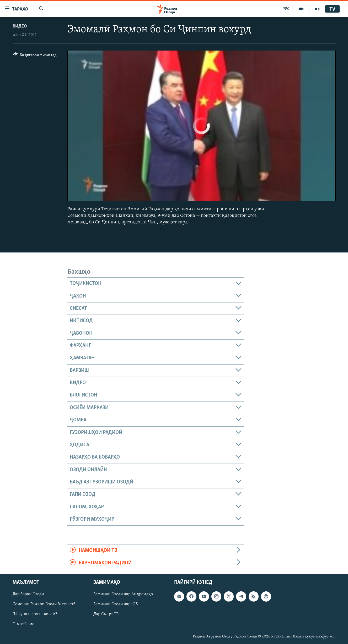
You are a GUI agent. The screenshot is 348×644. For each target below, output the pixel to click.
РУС (286, 9)
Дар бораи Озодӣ (28, 594)
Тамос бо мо (23, 624)
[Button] (35, 56)
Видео (20, 26)
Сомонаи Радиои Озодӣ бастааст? (44, 604)
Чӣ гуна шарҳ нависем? (35, 614)
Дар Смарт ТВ (106, 614)
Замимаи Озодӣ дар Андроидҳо (123, 594)
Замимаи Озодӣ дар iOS (116, 604)
